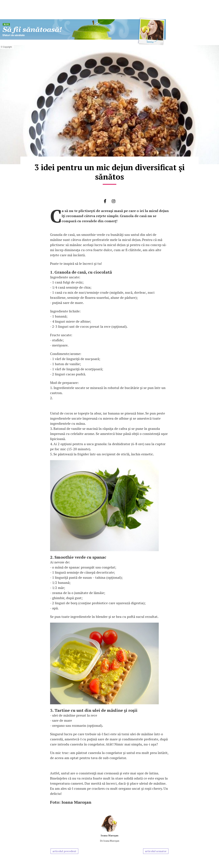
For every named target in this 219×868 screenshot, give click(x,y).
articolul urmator (156, 851)
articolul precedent (64, 851)
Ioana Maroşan (109, 835)
